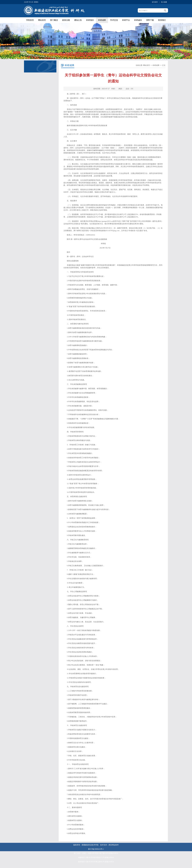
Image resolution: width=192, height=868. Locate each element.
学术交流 (114, 20)
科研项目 (90, 20)
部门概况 (54, 20)
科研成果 (102, 20)
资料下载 (150, 20)
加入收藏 (164, 2)
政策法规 (66, 20)
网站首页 (42, 20)
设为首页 (155, 2)
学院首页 (30, 20)
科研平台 (126, 20)
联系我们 (162, 20)
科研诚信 (138, 20)
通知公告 (78, 20)
